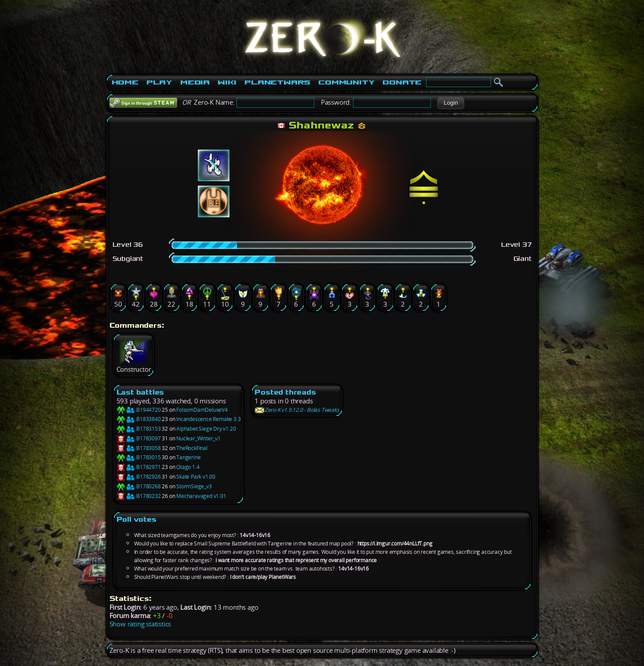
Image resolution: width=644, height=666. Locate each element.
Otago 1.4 (188, 467)
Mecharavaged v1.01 (201, 496)
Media (195, 82)
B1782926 (139, 477)
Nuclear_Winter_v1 (198, 438)
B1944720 (139, 410)
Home (125, 82)
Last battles (140, 392)
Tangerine (188, 457)
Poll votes (136, 519)
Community (346, 82)
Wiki (227, 82)
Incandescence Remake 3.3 (208, 419)
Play (159, 82)
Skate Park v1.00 (196, 477)
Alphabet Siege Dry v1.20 (206, 429)
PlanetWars (277, 82)
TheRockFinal (192, 448)
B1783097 (139, 438)
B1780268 (139, 486)
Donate (402, 82)
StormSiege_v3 (194, 486)
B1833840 (139, 419)
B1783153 (139, 429)
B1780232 (139, 496)
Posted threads (285, 392)
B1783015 (139, 457)
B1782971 (139, 467)
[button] (451, 103)
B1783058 (139, 448)
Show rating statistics (140, 624)
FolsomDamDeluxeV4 (202, 410)
